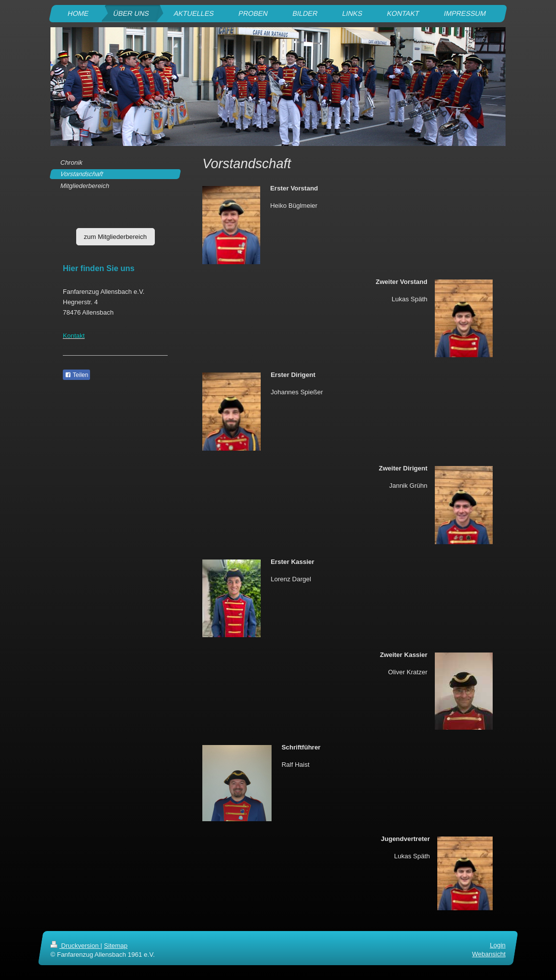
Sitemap (116, 946)
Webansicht (489, 954)
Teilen (76, 375)
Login (498, 945)
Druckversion (75, 946)
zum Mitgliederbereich (116, 237)
